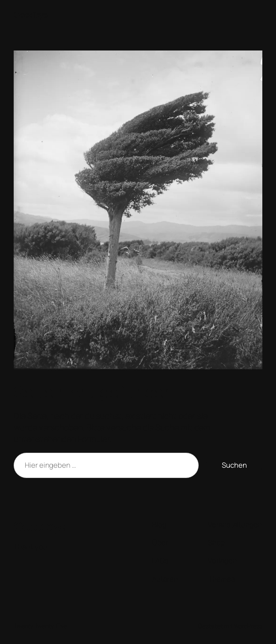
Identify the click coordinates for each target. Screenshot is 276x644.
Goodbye (31, 14)
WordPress (248, 626)
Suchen (234, 465)
